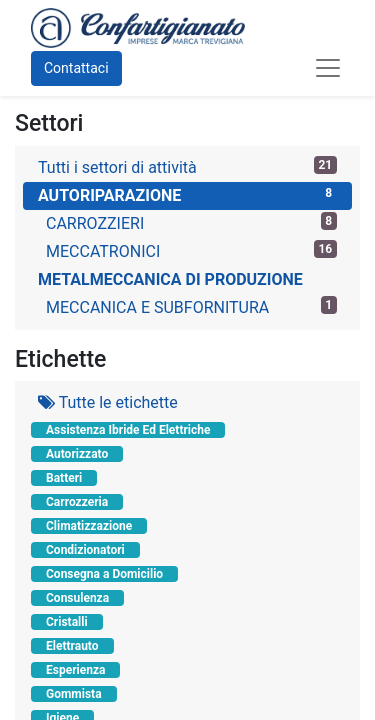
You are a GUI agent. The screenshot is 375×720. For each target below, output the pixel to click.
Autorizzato (77, 454)
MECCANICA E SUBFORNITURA (191, 306)
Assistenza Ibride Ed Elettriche (128, 430)
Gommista (74, 694)
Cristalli (67, 622)
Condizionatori (85, 550)
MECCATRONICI (191, 250)
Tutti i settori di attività (187, 166)
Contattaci (76, 68)
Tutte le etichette (108, 402)
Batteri (64, 478)
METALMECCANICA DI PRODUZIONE (170, 279)
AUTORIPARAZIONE (187, 194)
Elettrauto (72, 646)
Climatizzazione (89, 526)
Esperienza (75, 670)
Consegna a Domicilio (104, 574)
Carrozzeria (77, 502)
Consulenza (77, 598)
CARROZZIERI (191, 222)
